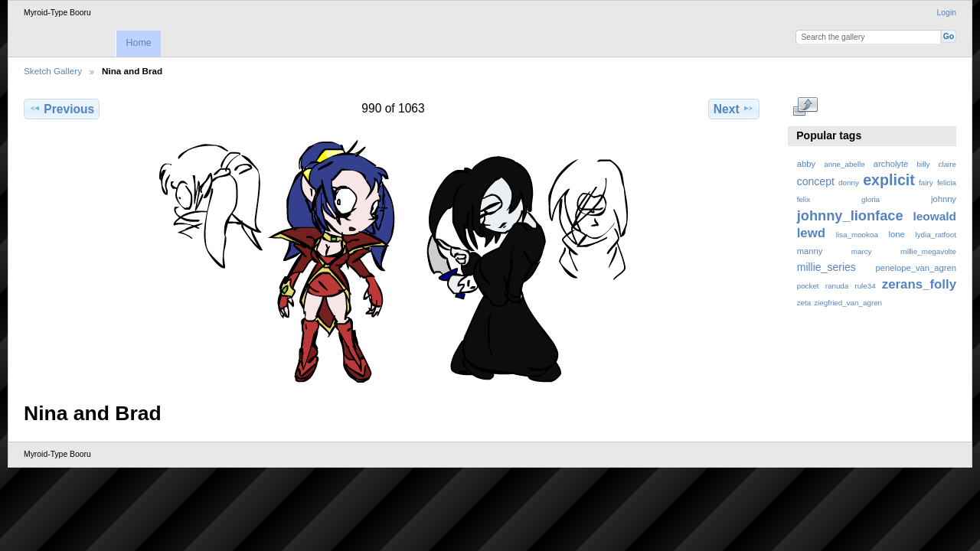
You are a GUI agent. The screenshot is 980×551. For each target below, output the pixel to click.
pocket (808, 286)
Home (138, 43)
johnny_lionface (850, 215)
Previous (62, 109)
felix (804, 199)
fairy (926, 183)
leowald (934, 216)
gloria (871, 199)
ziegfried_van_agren (848, 303)
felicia (947, 183)
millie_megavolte (928, 251)
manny (810, 251)
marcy (862, 251)
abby (806, 164)
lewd (811, 233)
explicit (889, 180)
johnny (944, 199)
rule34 (865, 286)
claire (947, 164)
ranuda (837, 286)
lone (897, 234)
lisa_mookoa (857, 235)
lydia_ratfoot (936, 235)
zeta (804, 303)
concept (816, 181)
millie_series (826, 267)
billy (924, 164)
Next (734, 109)
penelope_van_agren (916, 268)
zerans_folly (919, 284)
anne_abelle (844, 164)
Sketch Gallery (53, 71)
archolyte (891, 164)
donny (849, 183)
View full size (805, 107)
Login (947, 13)
